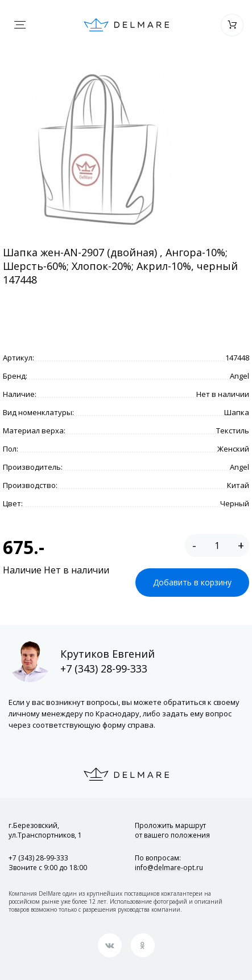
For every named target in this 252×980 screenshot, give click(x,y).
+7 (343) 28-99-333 (104, 669)
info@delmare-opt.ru (169, 868)
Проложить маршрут (172, 830)
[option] (98, 150)
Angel (239, 376)
